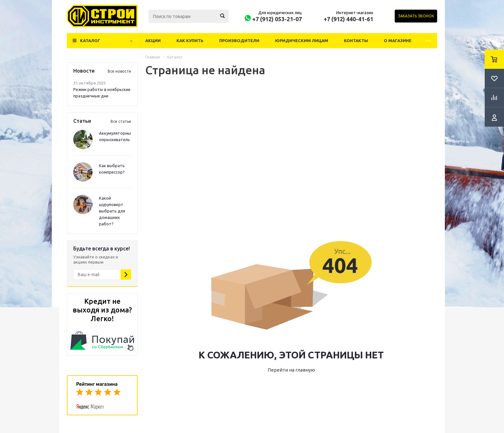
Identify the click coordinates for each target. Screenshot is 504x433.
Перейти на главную (291, 370)
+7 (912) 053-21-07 (277, 19)
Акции (153, 41)
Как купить (190, 41)
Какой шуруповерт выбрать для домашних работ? (112, 211)
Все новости (119, 71)
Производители (239, 41)
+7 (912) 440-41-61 (348, 19)
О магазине (398, 41)
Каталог (90, 41)
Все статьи (121, 121)
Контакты (356, 41)
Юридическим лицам (302, 41)
